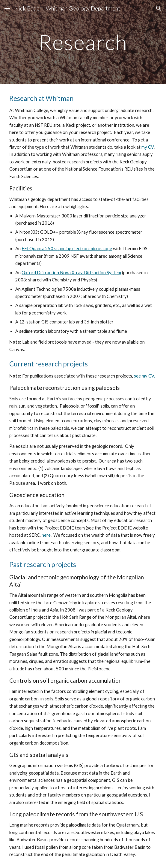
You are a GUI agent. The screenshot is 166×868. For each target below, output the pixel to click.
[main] (83, 42)
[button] (7, 8)
